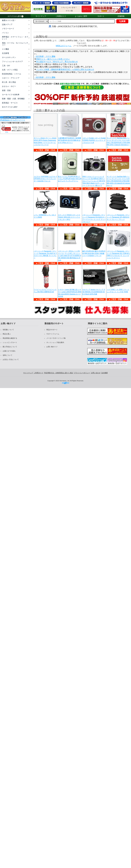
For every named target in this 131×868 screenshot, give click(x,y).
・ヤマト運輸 (50, 56)
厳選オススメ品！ (9, 20)
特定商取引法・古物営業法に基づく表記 (59, 373)
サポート (101, 16)
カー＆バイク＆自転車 (11, 95)
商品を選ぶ (7, 334)
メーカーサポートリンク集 (56, 338)
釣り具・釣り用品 (9, 82)
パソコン (5, 33)
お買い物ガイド (52, 347)
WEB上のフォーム (63, 46)
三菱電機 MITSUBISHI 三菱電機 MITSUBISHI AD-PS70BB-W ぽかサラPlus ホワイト (69, 140)
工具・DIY (6, 66)
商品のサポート (52, 330)
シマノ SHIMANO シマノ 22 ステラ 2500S (45, 216)
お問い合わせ (96, 373)
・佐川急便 (39, 56)
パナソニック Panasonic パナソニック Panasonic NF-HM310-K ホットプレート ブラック (118, 217)
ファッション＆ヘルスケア (12, 61)
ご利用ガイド (61, 16)
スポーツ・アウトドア (11, 78)
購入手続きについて (10, 347)
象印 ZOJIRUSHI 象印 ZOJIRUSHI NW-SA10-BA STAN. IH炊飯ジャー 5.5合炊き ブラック (94, 253)
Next (128, 99)
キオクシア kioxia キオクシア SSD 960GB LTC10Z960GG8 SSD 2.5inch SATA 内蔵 (94, 292)
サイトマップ (41, 16)
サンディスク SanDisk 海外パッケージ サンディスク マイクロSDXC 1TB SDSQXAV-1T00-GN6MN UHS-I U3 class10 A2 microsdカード (118, 181)
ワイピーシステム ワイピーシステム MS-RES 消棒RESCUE (45, 291)
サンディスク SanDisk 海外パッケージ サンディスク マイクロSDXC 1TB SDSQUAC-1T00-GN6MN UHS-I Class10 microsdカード (118, 143)
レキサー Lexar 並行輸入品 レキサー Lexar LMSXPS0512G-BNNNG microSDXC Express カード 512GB (70, 293)
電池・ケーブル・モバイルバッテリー (15, 44)
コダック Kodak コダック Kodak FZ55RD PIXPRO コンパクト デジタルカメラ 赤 (94, 140)
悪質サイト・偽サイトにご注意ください (53, 59)
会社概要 (105, 373)
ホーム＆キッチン (9, 57)
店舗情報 (121, 16)
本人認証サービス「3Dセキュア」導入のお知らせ (57, 62)
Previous (36, 99)
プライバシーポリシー (82, 373)
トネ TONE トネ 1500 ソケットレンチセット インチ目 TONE (118, 291)
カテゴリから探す (15, 16)
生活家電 (5, 53)
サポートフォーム (53, 334)
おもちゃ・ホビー (9, 86)
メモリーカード (8, 29)
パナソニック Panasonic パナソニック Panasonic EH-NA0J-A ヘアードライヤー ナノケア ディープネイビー (94, 218)
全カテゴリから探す (10, 107)
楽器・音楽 (6, 90)
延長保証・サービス (10, 103)
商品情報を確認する (10, 338)
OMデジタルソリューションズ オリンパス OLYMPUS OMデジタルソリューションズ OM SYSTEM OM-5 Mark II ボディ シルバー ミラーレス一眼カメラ (94, 181)
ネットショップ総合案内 (55, 342)
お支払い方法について (11, 360)
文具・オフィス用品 (10, 70)
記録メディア (7, 24)
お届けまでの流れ (9, 351)
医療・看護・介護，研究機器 (13, 99)
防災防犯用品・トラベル (12, 74)
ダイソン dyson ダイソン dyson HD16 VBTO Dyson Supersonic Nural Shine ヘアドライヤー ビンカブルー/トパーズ (45, 141)
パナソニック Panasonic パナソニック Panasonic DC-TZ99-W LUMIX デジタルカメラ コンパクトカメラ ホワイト (118, 255)
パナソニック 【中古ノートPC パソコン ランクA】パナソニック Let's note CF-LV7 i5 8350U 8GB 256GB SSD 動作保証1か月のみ (70, 256)
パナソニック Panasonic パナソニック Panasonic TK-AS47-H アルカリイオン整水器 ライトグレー (45, 255)
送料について (7, 355)
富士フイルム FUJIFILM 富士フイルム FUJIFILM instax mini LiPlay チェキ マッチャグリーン (70, 179)
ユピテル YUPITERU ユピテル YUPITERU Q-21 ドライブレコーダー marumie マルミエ (45, 179)
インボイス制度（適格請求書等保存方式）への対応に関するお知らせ (65, 69)
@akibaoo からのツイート (13, 120)
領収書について (8, 330)
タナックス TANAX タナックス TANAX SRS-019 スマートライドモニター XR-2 (69, 217)
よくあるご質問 (81, 16)
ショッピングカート (10, 342)
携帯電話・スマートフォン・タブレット (15, 38)
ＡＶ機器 (5, 49)
